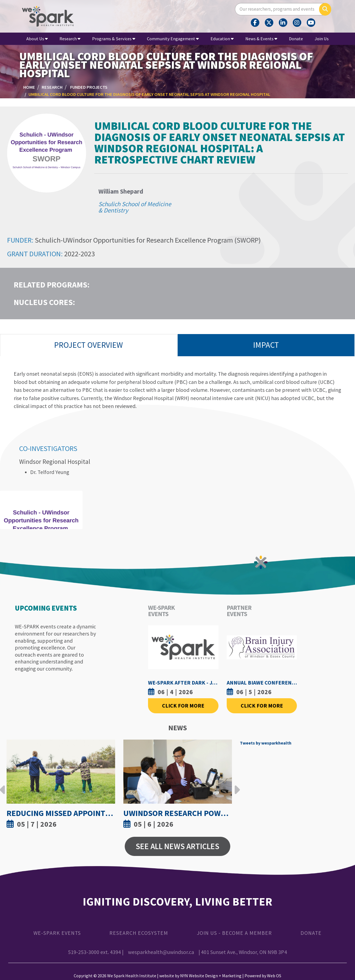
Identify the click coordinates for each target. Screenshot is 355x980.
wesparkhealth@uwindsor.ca (161, 952)
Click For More (183, 706)
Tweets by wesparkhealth (266, 743)
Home (29, 87)
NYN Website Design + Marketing (211, 976)
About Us (37, 39)
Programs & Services (114, 39)
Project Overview (88, 345)
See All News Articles (177, 846)
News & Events (261, 39)
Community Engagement (173, 39)
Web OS (274, 976)
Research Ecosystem (139, 933)
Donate (296, 39)
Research (70, 39)
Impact (266, 345)
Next (236, 786)
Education (222, 39)
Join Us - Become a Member (234, 933)
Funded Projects (89, 87)
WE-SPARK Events (57, 933)
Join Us (322, 39)
